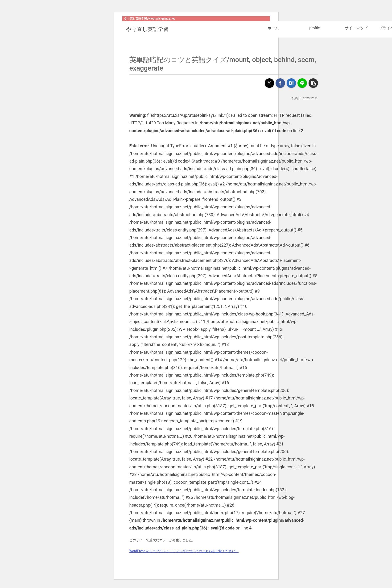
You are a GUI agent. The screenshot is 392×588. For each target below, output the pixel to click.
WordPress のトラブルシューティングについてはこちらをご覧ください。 (184, 551)
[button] (313, 83)
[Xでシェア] (269, 83)
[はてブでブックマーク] (291, 83)
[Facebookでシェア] (280, 83)
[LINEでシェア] (302, 83)
